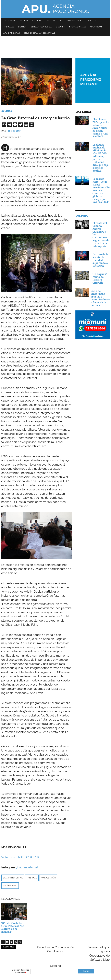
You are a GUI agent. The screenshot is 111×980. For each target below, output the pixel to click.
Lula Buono (14, 131)
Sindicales (9, 27)
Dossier (22, 27)
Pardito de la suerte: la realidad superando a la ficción (100, 260)
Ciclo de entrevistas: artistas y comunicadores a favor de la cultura (100, 298)
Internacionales (77, 27)
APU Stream (96, 27)
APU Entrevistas (12, 33)
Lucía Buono (10, 886)
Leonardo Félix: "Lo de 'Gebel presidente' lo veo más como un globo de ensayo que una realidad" (101, 190)
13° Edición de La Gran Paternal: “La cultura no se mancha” (13, 927)
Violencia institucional (72, 21)
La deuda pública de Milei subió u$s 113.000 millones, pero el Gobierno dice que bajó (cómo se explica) (101, 158)
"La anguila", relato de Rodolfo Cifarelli (100, 278)
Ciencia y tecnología (41, 27)
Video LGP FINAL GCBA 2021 (20, 857)
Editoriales (9, 21)
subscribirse (8, 947)
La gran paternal (13, 878)
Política (24, 21)
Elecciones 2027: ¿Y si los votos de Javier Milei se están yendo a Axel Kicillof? (101, 128)
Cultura (92, 21)
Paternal (32, 878)
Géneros (51, 21)
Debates (60, 27)
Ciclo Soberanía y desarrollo (40, 33)
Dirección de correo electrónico (20, 971)
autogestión (48, 878)
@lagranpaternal (27, 867)
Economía (38, 21)
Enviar (86, 971)
